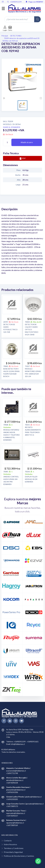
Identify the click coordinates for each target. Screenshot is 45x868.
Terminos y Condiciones (14, 848)
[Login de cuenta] (5, 28)
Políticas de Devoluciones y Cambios (19, 856)
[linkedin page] (10, 721)
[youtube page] (22, 721)
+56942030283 (12, 799)
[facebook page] (4, 721)
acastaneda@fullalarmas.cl (16, 771)
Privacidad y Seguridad (13, 852)
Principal (5, 36)
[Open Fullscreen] (41, 98)
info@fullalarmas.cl (18, 744)
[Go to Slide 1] (22, 105)
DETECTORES (16, 36)
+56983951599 (14, 2)
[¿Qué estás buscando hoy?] (22, 19)
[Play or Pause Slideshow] (4, 98)
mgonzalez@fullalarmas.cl (16, 813)
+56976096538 (12, 783)
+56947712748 (12, 773)
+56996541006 (12, 792)
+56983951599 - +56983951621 (26, 742)
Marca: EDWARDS (12, 127)
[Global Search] (37, 19)
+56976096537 (12, 816)
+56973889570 (12, 806)
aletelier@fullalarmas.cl (15, 780)
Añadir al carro (27, 142)
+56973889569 (12, 825)
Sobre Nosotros (10, 844)
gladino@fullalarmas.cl (33, 797)
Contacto (8, 840)
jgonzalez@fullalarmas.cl (35, 804)
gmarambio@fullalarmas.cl (16, 790)
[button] (10, 28)
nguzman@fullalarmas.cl (15, 823)
